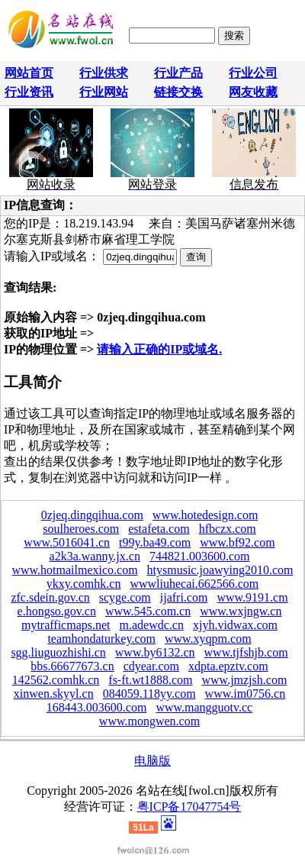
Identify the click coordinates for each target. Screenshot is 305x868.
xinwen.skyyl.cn (54, 694)
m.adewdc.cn (152, 625)
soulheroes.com (81, 529)
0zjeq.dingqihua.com (92, 515)
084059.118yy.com (149, 694)
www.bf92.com (238, 542)
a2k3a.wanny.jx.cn (95, 556)
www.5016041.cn (67, 542)
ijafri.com (184, 597)
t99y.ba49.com (155, 542)
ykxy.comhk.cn (84, 584)
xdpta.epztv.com (228, 666)
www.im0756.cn (246, 694)
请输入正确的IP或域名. (159, 349)
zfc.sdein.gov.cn (50, 597)
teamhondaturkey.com (101, 639)
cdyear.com (151, 666)
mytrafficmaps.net (66, 625)
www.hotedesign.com (205, 515)
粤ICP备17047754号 (189, 807)
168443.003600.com (97, 707)
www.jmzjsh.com (245, 680)
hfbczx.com (228, 529)
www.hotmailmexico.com (74, 570)
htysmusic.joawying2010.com (220, 570)
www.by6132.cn (155, 652)
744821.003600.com (200, 556)
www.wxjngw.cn (241, 611)
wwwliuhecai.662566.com (194, 584)
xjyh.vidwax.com (235, 625)
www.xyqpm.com (208, 639)
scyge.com (125, 597)
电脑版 (152, 761)
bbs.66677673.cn (72, 666)
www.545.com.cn (148, 611)
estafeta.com (159, 529)
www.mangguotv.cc (204, 707)
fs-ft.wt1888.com (150, 680)
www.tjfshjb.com (246, 652)
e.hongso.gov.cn (57, 611)
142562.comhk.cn (56, 680)
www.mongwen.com (149, 721)
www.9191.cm (252, 597)
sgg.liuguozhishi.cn (58, 652)
